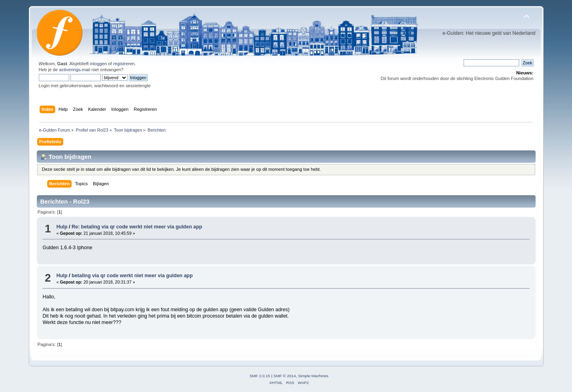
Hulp (62, 227)
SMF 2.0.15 (260, 376)
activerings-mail (75, 70)
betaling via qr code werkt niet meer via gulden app (132, 276)
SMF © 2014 (285, 376)
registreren (124, 64)
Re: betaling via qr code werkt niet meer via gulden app (137, 227)
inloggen (98, 64)
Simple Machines (313, 376)
